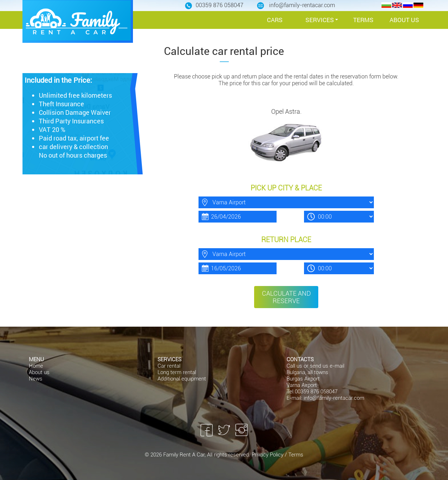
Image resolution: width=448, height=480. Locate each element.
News (36, 379)
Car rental (169, 366)
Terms (296, 455)
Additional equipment (182, 379)
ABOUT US (404, 20)
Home (36, 366)
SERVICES (320, 20)
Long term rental (177, 372)
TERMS (363, 20)
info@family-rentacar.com (334, 398)
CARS (275, 20)
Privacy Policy (268, 455)
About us (39, 372)
